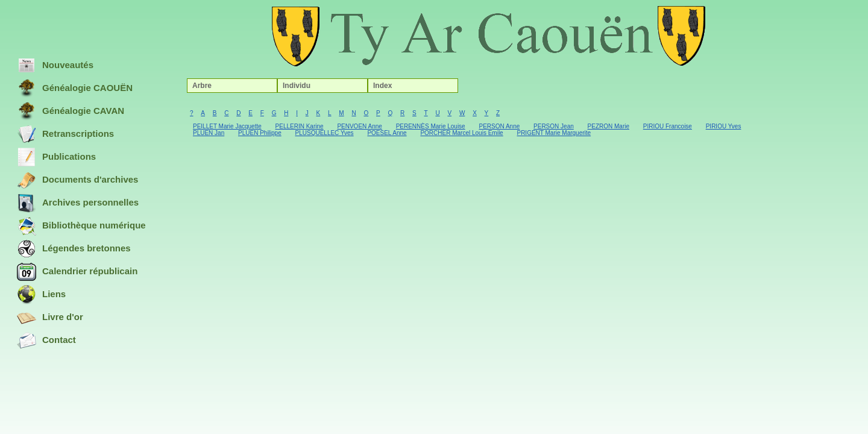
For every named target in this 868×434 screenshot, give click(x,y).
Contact (46, 341)
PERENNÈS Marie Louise (431, 126)
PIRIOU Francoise (668, 126)
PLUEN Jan (209, 133)
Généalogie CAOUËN (75, 89)
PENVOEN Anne (359, 126)
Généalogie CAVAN (71, 112)
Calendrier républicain (77, 272)
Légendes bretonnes (74, 249)
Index (382, 86)
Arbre (202, 86)
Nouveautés (55, 66)
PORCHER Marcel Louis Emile (461, 133)
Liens (41, 295)
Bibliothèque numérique (81, 226)
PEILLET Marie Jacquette (227, 126)
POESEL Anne (387, 133)
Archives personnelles (78, 203)
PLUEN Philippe (260, 133)
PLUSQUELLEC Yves (325, 133)
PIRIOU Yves (724, 126)
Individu (297, 86)
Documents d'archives (77, 180)
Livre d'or (50, 318)
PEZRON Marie (609, 126)
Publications (56, 157)
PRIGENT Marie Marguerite (554, 133)
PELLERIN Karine (300, 126)
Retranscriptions (65, 134)
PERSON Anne (499, 126)
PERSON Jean (554, 126)
